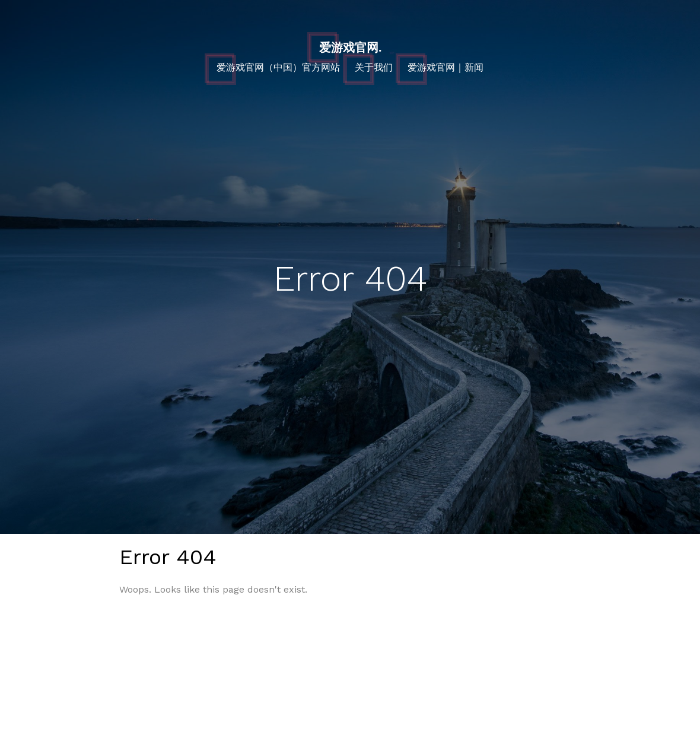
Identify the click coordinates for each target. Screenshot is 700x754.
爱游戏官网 (350, 47)
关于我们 (374, 67)
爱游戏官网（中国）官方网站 (278, 67)
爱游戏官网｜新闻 (446, 67)
